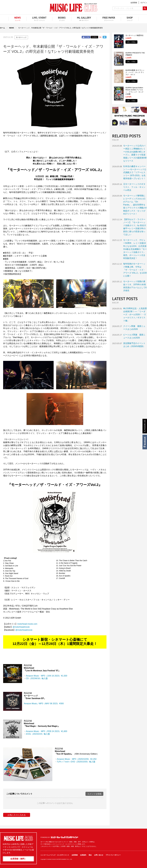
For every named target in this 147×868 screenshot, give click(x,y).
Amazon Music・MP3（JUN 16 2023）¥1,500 (46, 676)
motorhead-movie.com (27, 624)
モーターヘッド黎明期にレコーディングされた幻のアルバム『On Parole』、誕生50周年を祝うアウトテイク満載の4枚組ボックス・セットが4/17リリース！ (135, 205)
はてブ (105, 37)
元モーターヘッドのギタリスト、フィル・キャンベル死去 (134, 187)
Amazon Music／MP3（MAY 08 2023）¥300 (44, 704)
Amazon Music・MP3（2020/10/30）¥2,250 (77, 759)
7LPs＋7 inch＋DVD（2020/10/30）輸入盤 (76, 762)
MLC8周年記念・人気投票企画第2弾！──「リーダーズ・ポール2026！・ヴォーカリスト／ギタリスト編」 (135, 315)
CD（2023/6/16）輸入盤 (37, 678)
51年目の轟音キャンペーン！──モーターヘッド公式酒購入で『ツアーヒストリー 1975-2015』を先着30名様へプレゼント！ (135, 172)
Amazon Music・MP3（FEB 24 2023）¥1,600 (46, 731)
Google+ (100, 37)
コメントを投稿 (94, 794)
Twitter (94, 37)
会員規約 (83, 855)
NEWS (12, 28)
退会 (90, 855)
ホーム (2, 28)
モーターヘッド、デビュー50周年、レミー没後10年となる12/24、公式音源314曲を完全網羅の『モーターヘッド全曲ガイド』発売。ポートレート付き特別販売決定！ (135, 249)
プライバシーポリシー (113, 855)
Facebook (145, 442)
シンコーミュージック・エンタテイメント (65, 837)
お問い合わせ (99, 855)
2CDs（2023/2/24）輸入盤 (38, 734)
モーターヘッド (21, 37)
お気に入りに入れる (17, 815)
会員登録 (75, 855)
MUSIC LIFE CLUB (73, 8)
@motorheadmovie (21, 627)
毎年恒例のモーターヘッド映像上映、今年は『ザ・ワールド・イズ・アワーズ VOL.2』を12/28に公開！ (135, 270)
